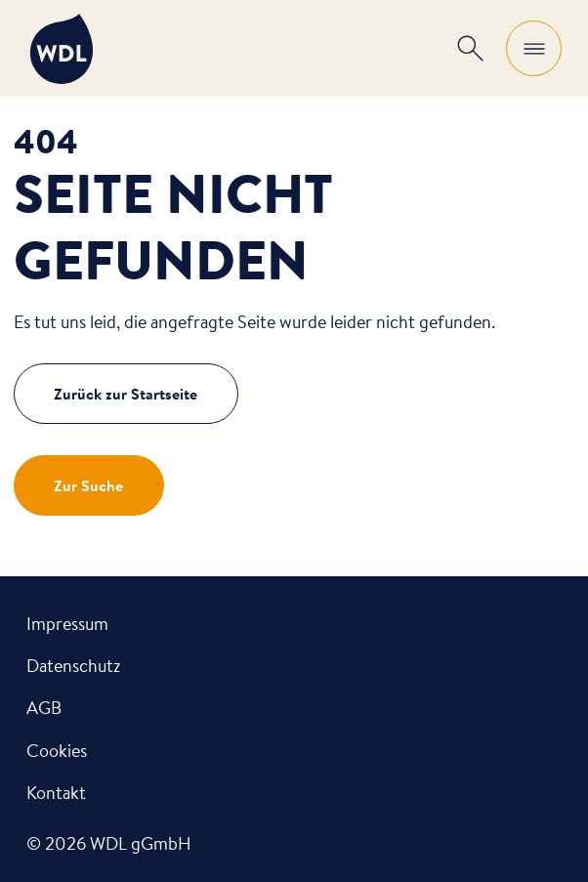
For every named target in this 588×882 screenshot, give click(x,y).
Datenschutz (73, 665)
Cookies (57, 750)
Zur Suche (88, 485)
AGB (44, 707)
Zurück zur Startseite (126, 394)
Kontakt (56, 792)
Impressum (67, 623)
